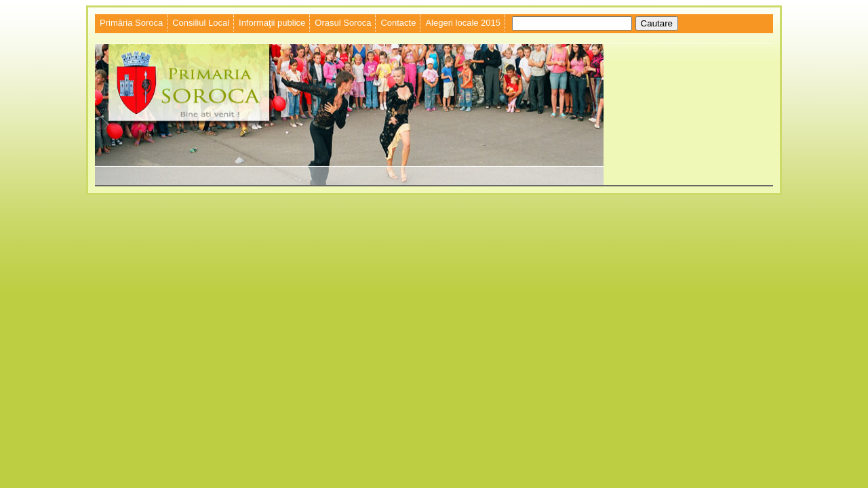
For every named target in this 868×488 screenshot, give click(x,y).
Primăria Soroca (131, 23)
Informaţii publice (272, 23)
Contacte (398, 23)
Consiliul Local (201, 23)
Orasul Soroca (343, 23)
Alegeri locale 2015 (463, 23)
